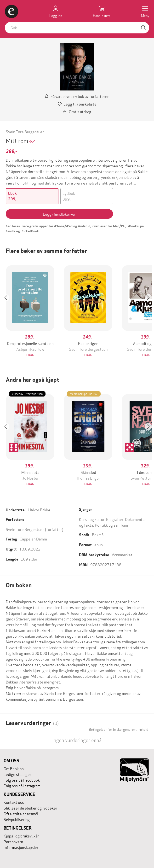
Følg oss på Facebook (22, 780)
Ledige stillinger (17, 774)
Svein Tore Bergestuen (25, 131)
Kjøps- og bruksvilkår (21, 836)
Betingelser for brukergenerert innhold (119, 729)
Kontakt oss (14, 802)
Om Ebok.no (14, 768)
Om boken (19, 585)
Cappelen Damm (33, 539)
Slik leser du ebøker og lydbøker (30, 808)
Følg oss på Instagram (22, 786)
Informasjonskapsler (21, 847)
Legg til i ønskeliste (77, 104)
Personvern (13, 841)
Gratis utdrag (77, 111)
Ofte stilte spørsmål (21, 813)
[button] (8, 311)
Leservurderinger (32, 723)
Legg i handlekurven (60, 214)
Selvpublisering (17, 819)
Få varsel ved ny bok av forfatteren (77, 96)
